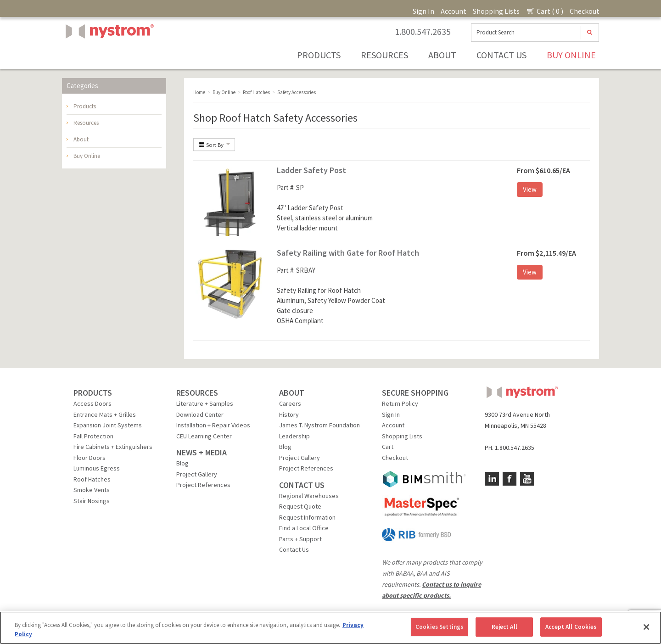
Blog (182, 463)
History (289, 414)
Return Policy (400, 403)
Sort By (214, 145)
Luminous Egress (97, 468)
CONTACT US (302, 485)
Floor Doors (90, 458)
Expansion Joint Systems (108, 425)
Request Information (307, 517)
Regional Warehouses (309, 496)
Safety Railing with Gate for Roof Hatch (348, 253)
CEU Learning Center (204, 436)
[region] (330, 628)
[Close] (646, 627)
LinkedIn (492, 479)
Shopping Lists (496, 11)
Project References (203, 485)
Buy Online (571, 55)
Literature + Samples (205, 403)
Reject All (504, 627)
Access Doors (92, 403)
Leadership (294, 436)
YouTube (527, 479)
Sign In (423, 11)
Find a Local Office (304, 528)
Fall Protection (93, 436)
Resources (384, 55)
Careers (290, 403)
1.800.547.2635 (423, 32)
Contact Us (501, 55)
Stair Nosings (92, 501)
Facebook (510, 479)
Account (454, 11)
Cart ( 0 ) (545, 11)
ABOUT (292, 393)
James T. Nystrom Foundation (319, 425)
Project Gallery (197, 474)
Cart (388, 447)
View (530, 189)
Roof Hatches (92, 479)
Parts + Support (300, 539)
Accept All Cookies (571, 627)
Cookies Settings (439, 627)
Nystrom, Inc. (108, 54)
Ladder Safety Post (311, 170)
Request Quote (300, 506)
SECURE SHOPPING (415, 393)
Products (319, 55)
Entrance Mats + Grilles (105, 414)
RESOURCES (197, 393)
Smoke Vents (92, 490)
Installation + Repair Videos (213, 425)
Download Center (200, 414)
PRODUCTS (93, 393)
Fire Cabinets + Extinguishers (113, 447)
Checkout (585, 11)
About (442, 55)
